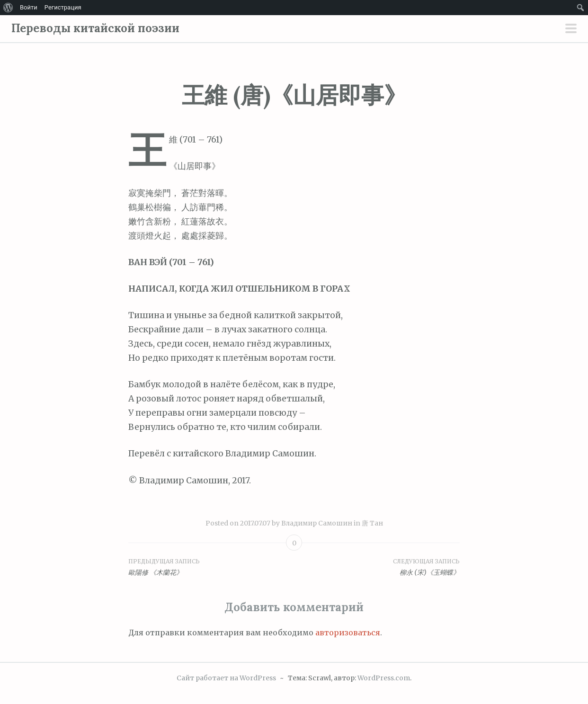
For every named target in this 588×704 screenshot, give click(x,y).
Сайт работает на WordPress (226, 678)
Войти (29, 7)
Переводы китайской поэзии (95, 28)
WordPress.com (384, 678)
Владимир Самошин (317, 523)
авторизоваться (348, 633)
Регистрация (63, 7)
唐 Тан (372, 523)
